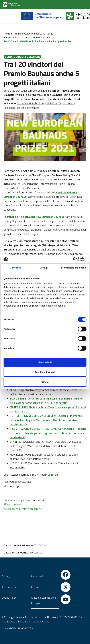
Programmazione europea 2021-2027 (34, 34)
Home (7, 34)
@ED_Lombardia (14, 504)
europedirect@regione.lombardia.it (23, 509)
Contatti (36, 587)
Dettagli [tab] (44, 268)
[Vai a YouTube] (66, 599)
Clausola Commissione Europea (44, 600)
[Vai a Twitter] (66, 587)
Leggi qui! (53, 475)
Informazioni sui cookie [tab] (73, 268)
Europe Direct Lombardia (16, 37)
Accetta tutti (45, 362)
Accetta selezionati (45, 372)
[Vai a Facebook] (66, 575)
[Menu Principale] (6, 16)
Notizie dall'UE (40, 37)
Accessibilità (9, 587)
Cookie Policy (9, 598)
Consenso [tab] (15, 268)
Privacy (6, 576)
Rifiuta (45, 382)
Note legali (37, 576)
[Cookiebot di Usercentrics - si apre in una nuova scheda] (73, 259)
